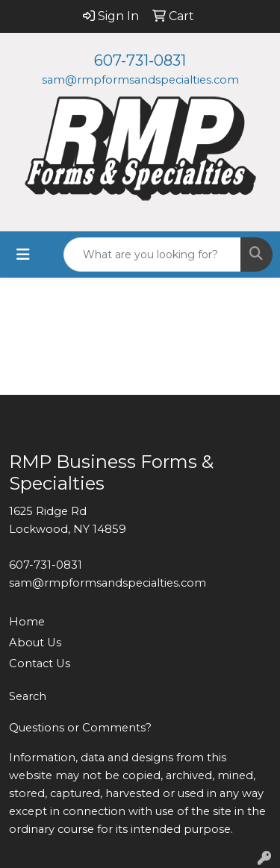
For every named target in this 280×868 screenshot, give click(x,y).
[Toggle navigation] (23, 255)
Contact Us (40, 664)
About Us (35, 643)
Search (28, 696)
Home (27, 622)
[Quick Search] (152, 255)
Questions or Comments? (80, 728)
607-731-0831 (140, 60)
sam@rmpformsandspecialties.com (140, 80)
